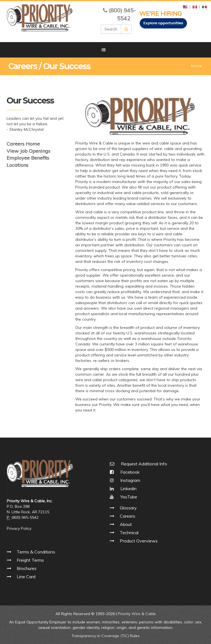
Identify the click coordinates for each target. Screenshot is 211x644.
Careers (127, 516)
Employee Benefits (28, 158)
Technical (129, 533)
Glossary (128, 508)
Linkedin (123, 489)
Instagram (125, 480)
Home (196, 66)
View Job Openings (28, 151)
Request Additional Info (144, 464)
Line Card (26, 577)
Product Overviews (139, 541)
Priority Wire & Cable (137, 614)
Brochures (27, 568)
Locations (17, 165)
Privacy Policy (19, 528)
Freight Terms (30, 560)
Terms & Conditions (36, 552)
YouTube (123, 497)
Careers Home (23, 144)
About (126, 524)
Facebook (125, 472)
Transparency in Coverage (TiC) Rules (105, 636)
